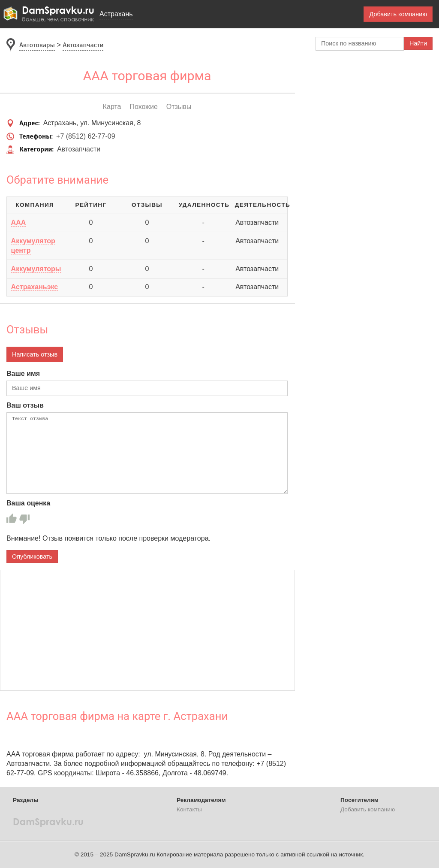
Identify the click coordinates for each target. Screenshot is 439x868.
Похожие (143, 107)
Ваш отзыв (25, 405)
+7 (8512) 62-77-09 (86, 136)
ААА (19, 222)
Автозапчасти (79, 149)
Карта (112, 107)
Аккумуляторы (36, 269)
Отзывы (179, 107)
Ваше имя (23, 374)
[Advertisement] (147, 630)
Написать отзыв (35, 354)
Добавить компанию (398, 14)
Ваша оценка (28, 503)
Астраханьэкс (35, 287)
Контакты (189, 809)
